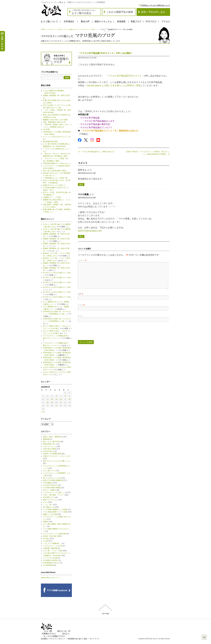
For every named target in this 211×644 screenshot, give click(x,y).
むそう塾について (50, 21)
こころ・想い (48, 505)
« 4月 (43, 412)
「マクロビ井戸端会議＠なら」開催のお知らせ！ (97, 152)
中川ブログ (151, 21)
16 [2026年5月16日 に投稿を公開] (70, 399)
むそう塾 (48, 631)
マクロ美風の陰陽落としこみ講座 (55, 509)
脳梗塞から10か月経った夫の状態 (55, 120)
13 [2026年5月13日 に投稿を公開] (56, 399)
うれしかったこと (50, 446)
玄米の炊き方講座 (50, 449)
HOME (43, 29)
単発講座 (121, 21)
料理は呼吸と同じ (50, 444)
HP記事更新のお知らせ (51, 563)
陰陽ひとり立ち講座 (50, 514)
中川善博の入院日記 (50, 560)
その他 (45, 541)
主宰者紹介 (69, 21)
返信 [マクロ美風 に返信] (81, 236)
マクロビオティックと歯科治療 (54, 534)
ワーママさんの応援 (50, 558)
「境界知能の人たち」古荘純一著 (55, 178)
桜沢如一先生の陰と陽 (51, 536)
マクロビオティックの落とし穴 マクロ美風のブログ (62, 29)
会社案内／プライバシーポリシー (53, 639)
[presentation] (98, 332)
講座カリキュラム (103, 21)
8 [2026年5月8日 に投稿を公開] (65, 396)
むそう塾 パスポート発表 (53, 551)
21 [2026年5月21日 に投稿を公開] (61, 403)
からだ (45, 502)
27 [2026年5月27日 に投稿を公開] (56, 406)
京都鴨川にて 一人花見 (52, 197)
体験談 (45, 522)
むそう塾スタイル (50, 471)
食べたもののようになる (52, 478)
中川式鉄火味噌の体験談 (52, 488)
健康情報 (46, 439)
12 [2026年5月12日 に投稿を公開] (52, 399)
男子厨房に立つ (49, 497)
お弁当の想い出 (49, 451)
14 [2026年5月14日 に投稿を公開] (61, 399)
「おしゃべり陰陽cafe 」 (52, 543)
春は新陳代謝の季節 (50, 142)
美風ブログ (136, 21)
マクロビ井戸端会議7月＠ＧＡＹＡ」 (126, 76)
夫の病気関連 (48, 565)
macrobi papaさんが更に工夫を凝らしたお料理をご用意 (114, 85)
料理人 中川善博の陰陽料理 (53, 480)
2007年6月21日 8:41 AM (87, 198)
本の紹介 (46, 539)
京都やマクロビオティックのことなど (57, 456)
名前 (81, 294)
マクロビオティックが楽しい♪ (88, 29)
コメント (82, 260)
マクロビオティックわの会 (53, 546)
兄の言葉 (46, 129)
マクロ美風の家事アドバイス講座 (55, 512)
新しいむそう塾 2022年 (52, 442)
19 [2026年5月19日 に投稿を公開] (52, 403)
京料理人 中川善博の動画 (52, 454)
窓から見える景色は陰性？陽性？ (55, 171)
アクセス (166, 21)
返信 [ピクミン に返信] (81, 185)
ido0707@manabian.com (90, 231)
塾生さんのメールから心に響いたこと (57, 461)
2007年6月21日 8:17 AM (87, 173)
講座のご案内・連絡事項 (52, 437)
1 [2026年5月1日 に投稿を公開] (65, 393)
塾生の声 (85, 21)
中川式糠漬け (48, 483)
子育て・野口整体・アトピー (54, 495)
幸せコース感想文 (50, 490)
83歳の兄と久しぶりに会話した (54, 185)
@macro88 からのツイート (51, 578)
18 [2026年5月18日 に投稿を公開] (48, 403)
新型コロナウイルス (50, 500)
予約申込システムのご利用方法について (156, 5)
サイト (80, 316)
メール (81, 305)
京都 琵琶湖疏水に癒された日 (54, 122)
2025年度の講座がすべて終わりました (57, 163)
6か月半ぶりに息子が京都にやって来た (57, 273)
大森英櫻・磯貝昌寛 (50, 548)
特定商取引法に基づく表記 (77, 639)
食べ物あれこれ (49, 507)
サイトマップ (94, 639)
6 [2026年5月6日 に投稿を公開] (56, 396)
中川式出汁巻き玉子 (50, 485)
